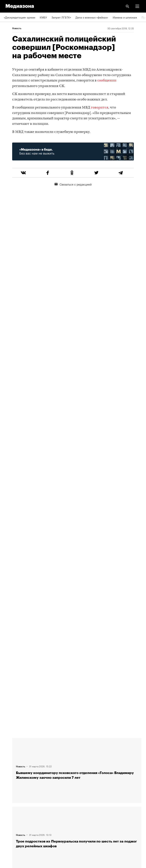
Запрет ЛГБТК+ (61, 17)
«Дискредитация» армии (19, 17)
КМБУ (43, 17)
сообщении (107, 81)
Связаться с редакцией (73, 184)
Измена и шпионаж (125, 17)
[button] (137, 6)
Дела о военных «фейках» (92, 17)
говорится (100, 108)
